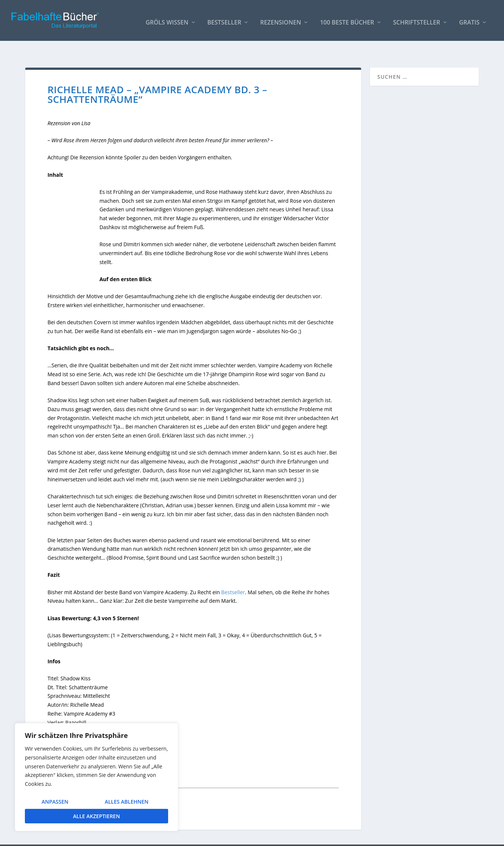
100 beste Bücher (347, 19)
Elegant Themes (81, 837)
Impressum (408, 837)
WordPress (157, 837)
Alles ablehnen (127, 802)
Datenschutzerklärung (452, 837)
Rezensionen (281, 19)
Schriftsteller (417, 19)
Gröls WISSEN (167, 19)
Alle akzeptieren (96, 816)
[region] (96, 777)
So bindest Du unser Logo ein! (354, 837)
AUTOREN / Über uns (288, 837)
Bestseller (225, 19)
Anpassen (55, 802)
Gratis (469, 19)
